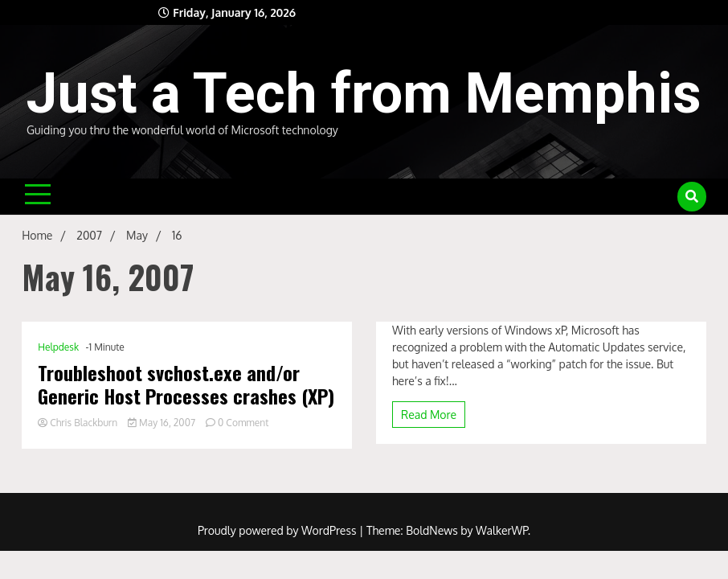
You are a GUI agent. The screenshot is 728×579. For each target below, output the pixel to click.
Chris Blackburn (79, 423)
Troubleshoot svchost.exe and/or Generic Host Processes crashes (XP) (186, 384)
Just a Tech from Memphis (364, 93)
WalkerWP (502, 530)
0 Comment (243, 423)
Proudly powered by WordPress (278, 530)
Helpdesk (58, 347)
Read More (429, 415)
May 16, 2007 (163, 423)
